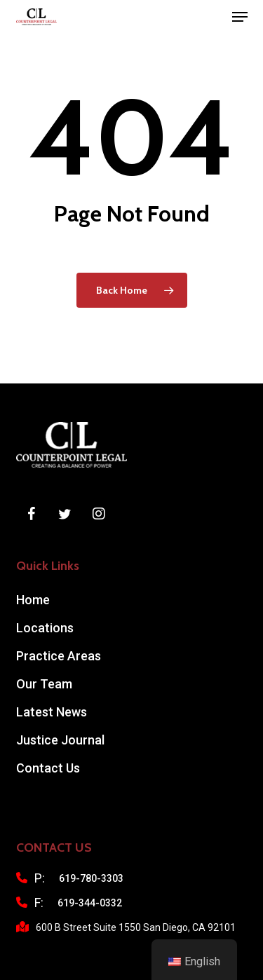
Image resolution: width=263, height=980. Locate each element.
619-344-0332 (90, 903)
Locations (45, 628)
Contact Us (48, 768)
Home (33, 600)
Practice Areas (59, 656)
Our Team (44, 684)
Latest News (52, 712)
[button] (240, 17)
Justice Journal (60, 740)
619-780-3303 (91, 878)
